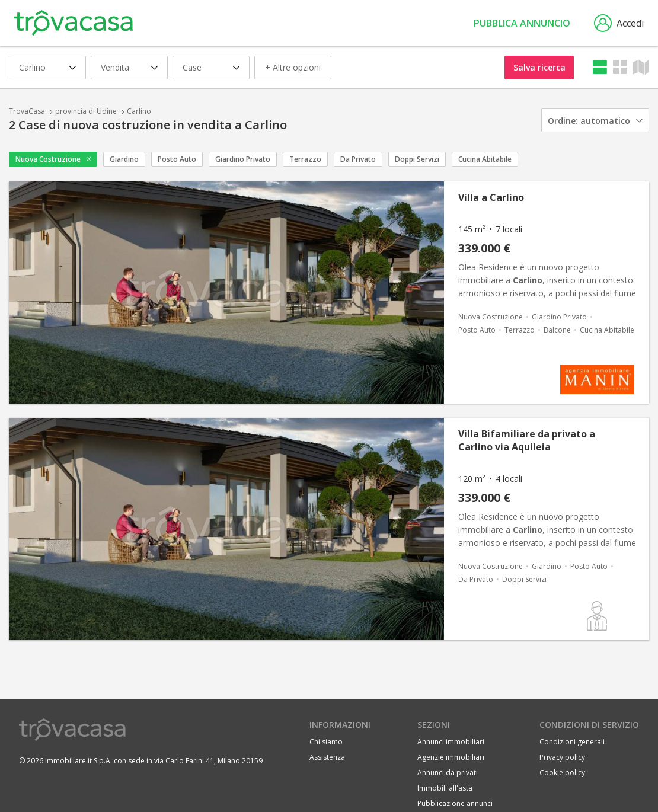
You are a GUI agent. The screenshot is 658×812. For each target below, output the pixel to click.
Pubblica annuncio (522, 23)
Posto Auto (177, 159)
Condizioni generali (572, 742)
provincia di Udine (86, 111)
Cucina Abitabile (485, 159)
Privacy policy (562, 757)
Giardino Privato (243, 159)
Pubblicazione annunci (455, 803)
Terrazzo (305, 159)
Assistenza (327, 757)
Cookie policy (562, 773)
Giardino (124, 159)
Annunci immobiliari (451, 742)
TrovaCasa (27, 111)
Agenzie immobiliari (451, 757)
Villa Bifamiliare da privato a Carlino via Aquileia (527, 440)
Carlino (139, 111)
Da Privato (358, 159)
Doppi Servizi (417, 159)
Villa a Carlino (491, 197)
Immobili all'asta (445, 788)
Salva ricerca (539, 67)
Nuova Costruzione (48, 159)
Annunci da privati (448, 773)
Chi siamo (326, 742)
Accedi (619, 23)
